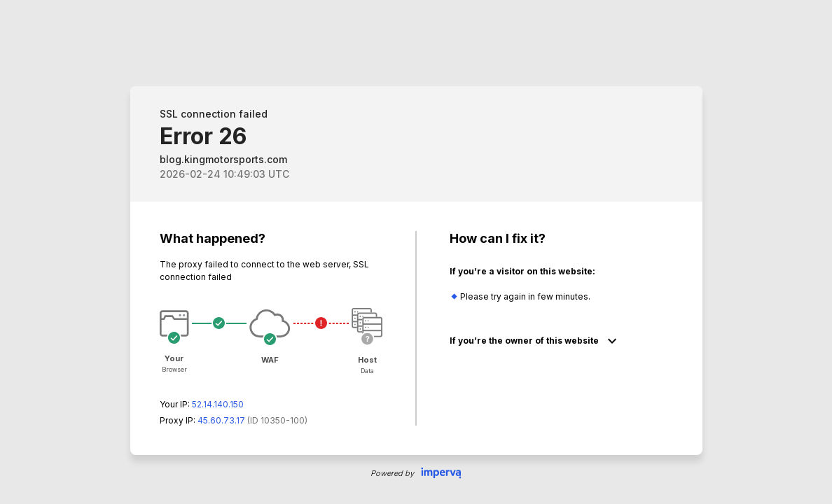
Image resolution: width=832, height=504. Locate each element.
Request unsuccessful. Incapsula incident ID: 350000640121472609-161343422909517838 (416, 252)
